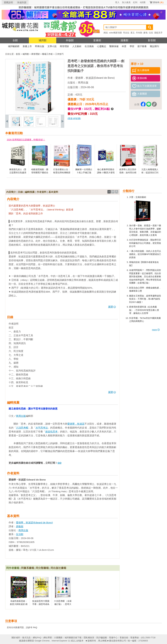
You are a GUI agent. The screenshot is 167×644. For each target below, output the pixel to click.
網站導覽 (48, 638)
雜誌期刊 (154, 46)
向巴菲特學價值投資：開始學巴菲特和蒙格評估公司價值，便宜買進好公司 (145, 243)
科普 (124, 46)
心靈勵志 (102, 46)
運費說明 (8, 2)
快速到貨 (22, 2)
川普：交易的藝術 (138, 197)
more (156, 330)
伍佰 (151, 33)
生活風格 (89, 46)
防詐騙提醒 (102, 638)
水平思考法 (42, 428)
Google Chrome (42, 641)
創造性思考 (51, 432)
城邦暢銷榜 (14, 46)
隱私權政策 (89, 638)
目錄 (20, 192)
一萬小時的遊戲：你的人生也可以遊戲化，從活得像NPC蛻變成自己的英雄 (145, 254)
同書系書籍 (28, 568)
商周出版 (83, 83)
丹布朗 (139, 33)
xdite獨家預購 (115, 33)
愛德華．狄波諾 (76, 424)
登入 (117, 2)
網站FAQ (37, 638)
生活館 (20, 534)
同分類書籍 (42, 568)
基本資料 (53, 192)
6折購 (143, 2)
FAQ (35, 627)
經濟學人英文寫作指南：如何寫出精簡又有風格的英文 (128, 173)
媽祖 (106, 33)
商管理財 (64, 46)
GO (59, 463)
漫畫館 (124, 40)
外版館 (70, 40)
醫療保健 (114, 46)
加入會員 (126, 2)
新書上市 (27, 46)
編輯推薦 (30, 192)
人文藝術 (77, 46)
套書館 (97, 40)
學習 (132, 46)
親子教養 (142, 46)
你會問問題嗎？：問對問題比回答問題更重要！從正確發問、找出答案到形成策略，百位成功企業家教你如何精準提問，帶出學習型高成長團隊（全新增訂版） (145, 277)
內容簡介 (11, 192)
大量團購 (58, 638)
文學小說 (52, 46)
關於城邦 (16, 638)
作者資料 (42, 192)
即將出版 (40, 46)
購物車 (158, 2)
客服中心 (113, 638)
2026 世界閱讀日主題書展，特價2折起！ (26, 140)
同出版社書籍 (58, 568)
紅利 (135, 2)
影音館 (152, 40)
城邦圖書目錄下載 (73, 638)
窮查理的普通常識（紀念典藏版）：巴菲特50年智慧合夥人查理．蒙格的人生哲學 (144, 310)
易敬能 (20, 526)
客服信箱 (124, 638)
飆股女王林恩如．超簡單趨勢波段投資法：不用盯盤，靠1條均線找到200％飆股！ (145, 299)
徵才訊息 (26, 638)
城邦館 (43, 40)
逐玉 (133, 33)
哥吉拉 (126, 33)
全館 (15, 40)
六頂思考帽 (22, 428)
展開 (112, 307)
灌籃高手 (158, 33)
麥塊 (145, 33)
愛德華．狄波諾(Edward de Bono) (95, 78)
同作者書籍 (13, 568)
